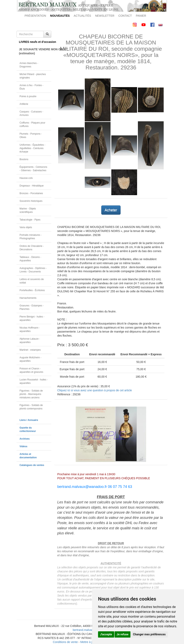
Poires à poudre (28, 96)
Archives (25, 439)
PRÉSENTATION (35, 16)
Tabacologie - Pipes (30, 220)
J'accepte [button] (106, 634)
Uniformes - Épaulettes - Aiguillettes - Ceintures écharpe (32, 148)
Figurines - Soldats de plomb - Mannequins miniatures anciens (31, 394)
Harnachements (28, 298)
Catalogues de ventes (32, 465)
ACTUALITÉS (82, 16)
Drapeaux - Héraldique (32, 186)
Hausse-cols (26, 178)
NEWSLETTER (105, 16)
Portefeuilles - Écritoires (32, 290)
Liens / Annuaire (29, 420)
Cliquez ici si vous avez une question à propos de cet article (95, 390)
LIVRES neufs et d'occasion (35, 42)
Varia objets (26, 227)
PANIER (141, 16)
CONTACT (125, 16)
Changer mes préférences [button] (149, 634)
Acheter (111, 210)
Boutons (24, 159)
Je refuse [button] (122, 634)
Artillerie (24, 104)
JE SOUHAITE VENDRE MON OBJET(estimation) (35, 51)
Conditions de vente (65, 642)
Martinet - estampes (30, 350)
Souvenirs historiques (31, 201)
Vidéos (23, 446)
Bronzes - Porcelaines (31, 193)
